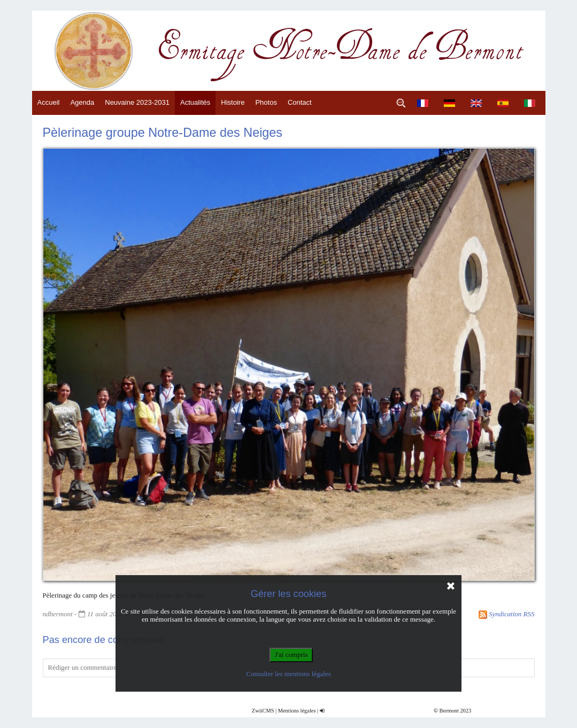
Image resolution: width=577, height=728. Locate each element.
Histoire (233, 102)
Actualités (195, 102)
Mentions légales (297, 711)
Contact (300, 102)
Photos (266, 102)
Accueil (49, 102)
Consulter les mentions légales (288, 674)
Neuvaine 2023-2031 (137, 102)
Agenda (82, 102)
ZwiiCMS (263, 711)
